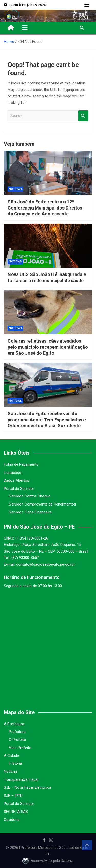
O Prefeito (18, 740)
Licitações (13, 473)
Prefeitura (17, 732)
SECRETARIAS (16, 812)
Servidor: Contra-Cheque (30, 496)
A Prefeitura (14, 724)
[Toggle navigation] (25, 28)
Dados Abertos (17, 480)
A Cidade (11, 756)
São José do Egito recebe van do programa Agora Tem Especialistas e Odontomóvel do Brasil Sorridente (47, 420)
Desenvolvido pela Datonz (48, 861)
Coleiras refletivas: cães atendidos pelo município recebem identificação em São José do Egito (48, 347)
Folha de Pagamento (21, 464)
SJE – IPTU (13, 796)
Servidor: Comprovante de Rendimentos (42, 504)
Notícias (15, 189)
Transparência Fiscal (21, 779)
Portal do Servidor (19, 489)
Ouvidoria (12, 820)
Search (83, 116)
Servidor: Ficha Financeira (30, 512)
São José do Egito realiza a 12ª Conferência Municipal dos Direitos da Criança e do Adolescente (45, 208)
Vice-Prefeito (20, 748)
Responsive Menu (87, 5)
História (15, 763)
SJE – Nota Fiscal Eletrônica (28, 787)
